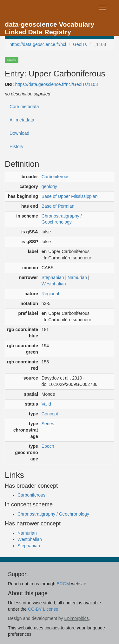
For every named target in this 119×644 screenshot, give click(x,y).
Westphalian (54, 284)
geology (49, 186)
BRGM (63, 584)
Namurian (77, 277)
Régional (50, 294)
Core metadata (24, 107)
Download (19, 133)
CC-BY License (43, 609)
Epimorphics (76, 618)
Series (48, 424)
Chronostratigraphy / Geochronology (53, 514)
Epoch (48, 446)
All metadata (22, 120)
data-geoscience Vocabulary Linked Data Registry (50, 26)
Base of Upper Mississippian (70, 196)
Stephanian (53, 277)
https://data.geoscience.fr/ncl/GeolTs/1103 (57, 84)
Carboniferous (56, 177)
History (17, 146)
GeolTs (80, 44)
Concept (50, 414)
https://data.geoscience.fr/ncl (38, 44)
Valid (46, 404)
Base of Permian (58, 206)
